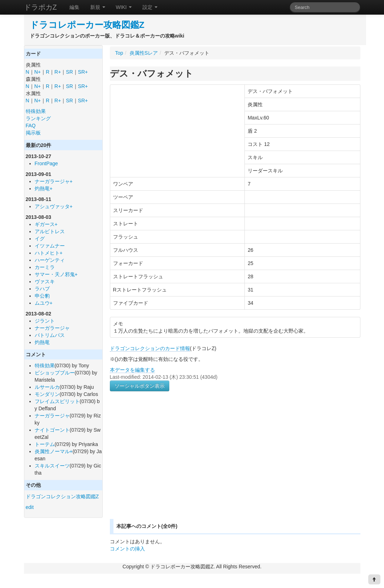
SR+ (83, 72)
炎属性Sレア (144, 53)
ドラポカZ (40, 7)
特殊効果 (36, 111)
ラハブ (42, 289)
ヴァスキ (45, 281)
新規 (98, 7)
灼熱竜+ (44, 188)
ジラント (45, 321)
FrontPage (46, 163)
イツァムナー (50, 246)
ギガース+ (46, 224)
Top (119, 53)
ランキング (38, 118)
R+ (58, 72)
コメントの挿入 (127, 549)
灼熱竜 (42, 342)
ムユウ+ (44, 303)
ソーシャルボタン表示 (140, 386)
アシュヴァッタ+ (54, 206)
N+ (38, 72)
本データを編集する (132, 370)
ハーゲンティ (50, 260)
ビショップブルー (55, 373)
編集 (74, 7)
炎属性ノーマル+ (54, 451)
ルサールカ (47, 387)
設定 (150, 7)
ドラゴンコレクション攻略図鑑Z (62, 496)
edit (30, 507)
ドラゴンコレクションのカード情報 (150, 348)
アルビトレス (50, 231)
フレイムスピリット (57, 401)
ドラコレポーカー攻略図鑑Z (87, 25)
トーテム (45, 444)
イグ (40, 239)
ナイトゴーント (52, 430)
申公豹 (42, 296)
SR (69, 72)
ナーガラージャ (52, 328)
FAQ (31, 126)
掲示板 (33, 133)
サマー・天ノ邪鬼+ (56, 274)
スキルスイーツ (52, 466)
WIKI (124, 7)
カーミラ (45, 267)
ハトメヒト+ (49, 253)
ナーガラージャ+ (54, 181)
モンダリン (47, 394)
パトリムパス (50, 335)
